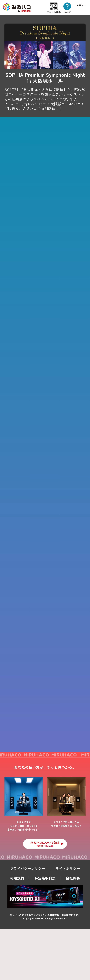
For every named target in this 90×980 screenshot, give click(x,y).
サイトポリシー (68, 920)
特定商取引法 (45, 929)
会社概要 (73, 929)
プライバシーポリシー (28, 920)
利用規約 (17, 929)
